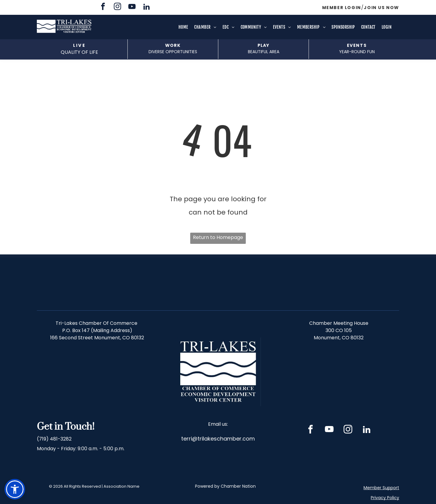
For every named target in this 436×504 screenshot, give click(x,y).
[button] (15, 489)
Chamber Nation (238, 486)
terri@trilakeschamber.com (218, 439)
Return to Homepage (218, 237)
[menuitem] (183, 27)
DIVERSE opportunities (173, 52)
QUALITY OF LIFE (79, 52)
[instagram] (117, 7)
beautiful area (264, 52)
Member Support (381, 488)
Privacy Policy (385, 498)
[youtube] (132, 7)
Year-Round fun (357, 52)
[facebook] (103, 7)
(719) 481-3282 (54, 439)
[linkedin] (146, 7)
